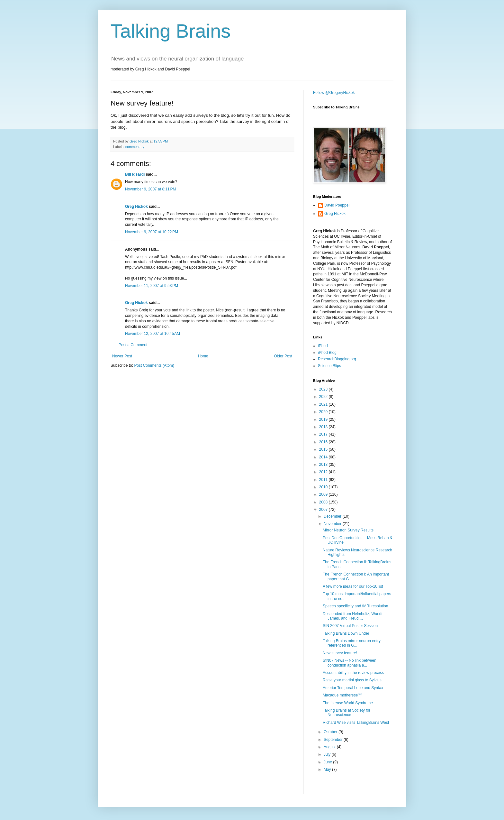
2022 (324, 397)
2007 (324, 510)
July (328, 754)
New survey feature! (340, 653)
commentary (135, 147)
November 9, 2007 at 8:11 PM (150, 189)
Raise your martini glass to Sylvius (352, 680)
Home (203, 356)
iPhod (323, 346)
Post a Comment (133, 345)
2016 (324, 442)
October (331, 732)
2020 (324, 412)
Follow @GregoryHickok (334, 93)
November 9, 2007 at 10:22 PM (152, 232)
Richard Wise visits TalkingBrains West (356, 723)
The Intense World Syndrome (348, 703)
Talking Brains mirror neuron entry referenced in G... (352, 643)
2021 (324, 404)
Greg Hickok (136, 207)
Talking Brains (171, 31)
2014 (324, 457)
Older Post (283, 356)
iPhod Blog (327, 353)
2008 (324, 502)
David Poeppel (337, 205)
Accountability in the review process (353, 673)
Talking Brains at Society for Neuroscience (346, 713)
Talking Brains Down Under (346, 633)
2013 (324, 465)
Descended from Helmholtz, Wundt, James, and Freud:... (353, 616)
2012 (324, 472)
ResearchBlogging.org (337, 359)
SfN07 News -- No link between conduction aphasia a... (350, 663)
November (333, 524)
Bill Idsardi (135, 174)
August (330, 747)
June (328, 762)
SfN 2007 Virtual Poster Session (350, 626)
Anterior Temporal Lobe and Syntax (353, 688)
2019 (324, 419)
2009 (324, 494)
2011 (324, 480)
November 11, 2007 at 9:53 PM (152, 286)
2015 (324, 449)
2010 (324, 487)
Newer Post (122, 356)
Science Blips (329, 366)
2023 (324, 389)
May (328, 769)
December (333, 516)
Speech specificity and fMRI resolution (355, 606)
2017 (324, 434)
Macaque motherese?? (342, 695)
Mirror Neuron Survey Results (348, 530)
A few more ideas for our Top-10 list (353, 586)
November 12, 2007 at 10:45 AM (153, 334)
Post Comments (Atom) (154, 365)
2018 (324, 427)
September (334, 740)
